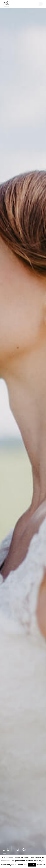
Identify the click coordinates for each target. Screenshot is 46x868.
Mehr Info (41, 864)
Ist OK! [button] (32, 865)
